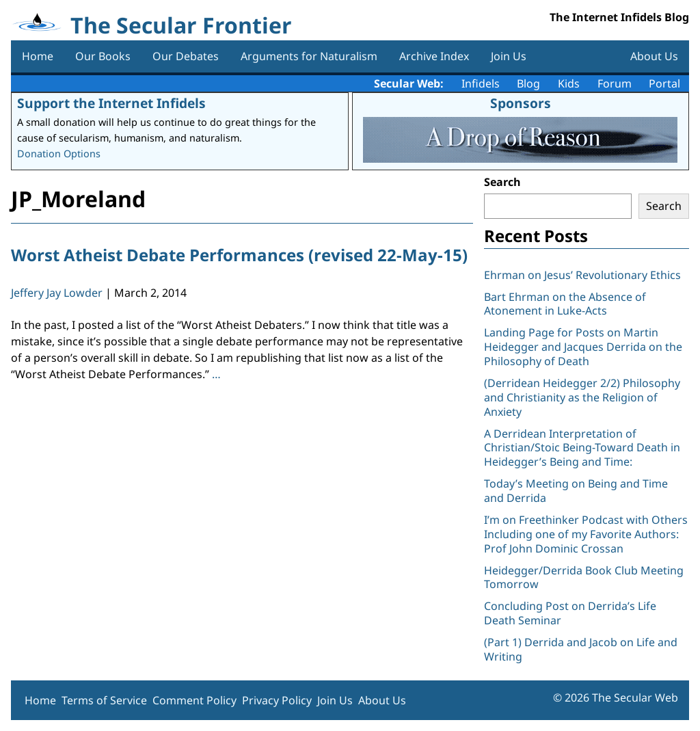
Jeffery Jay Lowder (57, 293)
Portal (664, 83)
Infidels (481, 83)
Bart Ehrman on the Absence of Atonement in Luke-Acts (565, 304)
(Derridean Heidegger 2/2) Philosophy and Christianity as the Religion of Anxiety (582, 397)
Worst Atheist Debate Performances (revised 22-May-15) (239, 255)
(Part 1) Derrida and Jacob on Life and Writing (581, 649)
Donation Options (59, 154)
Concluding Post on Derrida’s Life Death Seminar (570, 613)
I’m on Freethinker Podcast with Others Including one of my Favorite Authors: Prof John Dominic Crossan (586, 534)
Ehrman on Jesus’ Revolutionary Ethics (582, 275)
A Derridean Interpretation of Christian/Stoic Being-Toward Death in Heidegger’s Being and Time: (582, 448)
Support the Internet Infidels (111, 103)
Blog (528, 83)
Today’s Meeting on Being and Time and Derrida (576, 491)
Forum (615, 83)
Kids (569, 83)
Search (502, 182)
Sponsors (521, 103)
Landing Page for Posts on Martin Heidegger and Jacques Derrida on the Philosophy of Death (583, 347)
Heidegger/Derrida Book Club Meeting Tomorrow (584, 577)
